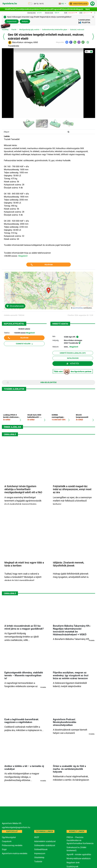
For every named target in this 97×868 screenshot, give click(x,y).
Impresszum (40, 853)
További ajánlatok (14, 389)
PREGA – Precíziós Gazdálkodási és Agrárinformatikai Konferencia (80, 840)
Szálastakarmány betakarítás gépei (55, 30)
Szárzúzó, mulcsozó (77, 30)
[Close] (93, 17)
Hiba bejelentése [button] (48, 382)
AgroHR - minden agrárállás (79, 854)
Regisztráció (12, 21)
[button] (79, 4)
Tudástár (38, 862)
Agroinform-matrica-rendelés (15, 853)
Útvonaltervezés (15, 306)
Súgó (4, 849)
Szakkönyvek (72, 867)
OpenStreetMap (78, 308)
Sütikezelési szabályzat (45, 845)
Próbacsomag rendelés (12, 845)
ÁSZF (37, 837)
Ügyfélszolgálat (9, 837)
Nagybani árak (73, 863)
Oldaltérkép (39, 857)
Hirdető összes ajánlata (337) (73, 353)
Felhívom (49, 265)
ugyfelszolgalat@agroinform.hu (16, 827)
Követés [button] (73, 364)
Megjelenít (23, 256)
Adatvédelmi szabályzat (45, 841)
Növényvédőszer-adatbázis (79, 858)
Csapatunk (7, 841)
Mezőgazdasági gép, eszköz (29, 30)
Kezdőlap (5, 30)
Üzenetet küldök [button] (24, 344)
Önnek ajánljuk (12, 427)
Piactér (14, 30)
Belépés (25, 21)
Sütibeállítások (41, 849)
